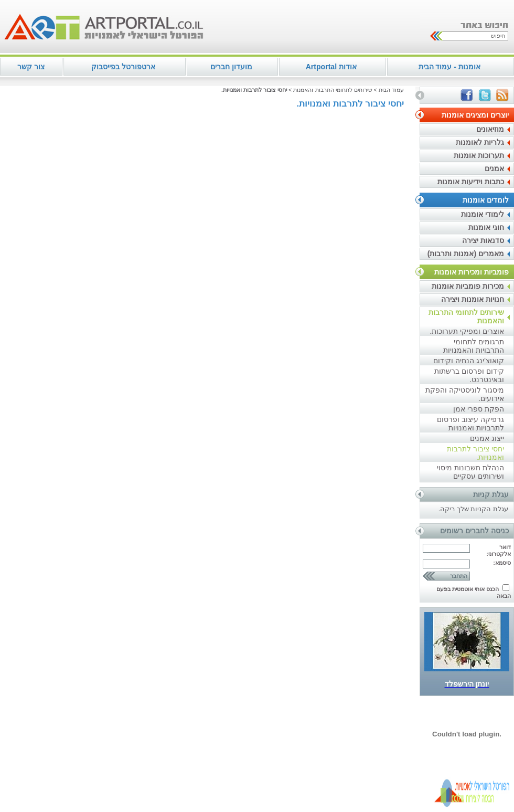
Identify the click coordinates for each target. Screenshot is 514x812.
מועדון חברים (231, 67)
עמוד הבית (391, 90)
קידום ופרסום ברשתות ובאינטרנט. (469, 375)
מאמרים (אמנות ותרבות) (466, 254)
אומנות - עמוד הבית (449, 67)
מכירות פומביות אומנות (468, 286)
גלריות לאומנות (480, 142)
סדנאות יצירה (483, 240)
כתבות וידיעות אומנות (471, 182)
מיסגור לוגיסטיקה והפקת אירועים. (465, 394)
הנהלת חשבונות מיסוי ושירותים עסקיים (470, 472)
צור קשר (31, 67)
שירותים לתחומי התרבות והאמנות (466, 317)
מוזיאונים (490, 129)
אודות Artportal (331, 67)
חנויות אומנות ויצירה (473, 299)
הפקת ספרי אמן (479, 409)
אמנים (494, 168)
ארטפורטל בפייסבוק (123, 67)
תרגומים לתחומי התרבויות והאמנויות (474, 346)
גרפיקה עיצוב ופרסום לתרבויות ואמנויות (470, 424)
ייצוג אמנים (487, 438)
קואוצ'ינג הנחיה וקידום (469, 361)
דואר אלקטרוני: (499, 550)
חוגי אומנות (486, 227)
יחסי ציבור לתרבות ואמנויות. (475, 453)
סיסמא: (502, 563)
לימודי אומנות (483, 214)
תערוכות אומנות (479, 155)
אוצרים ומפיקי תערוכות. (467, 331)
